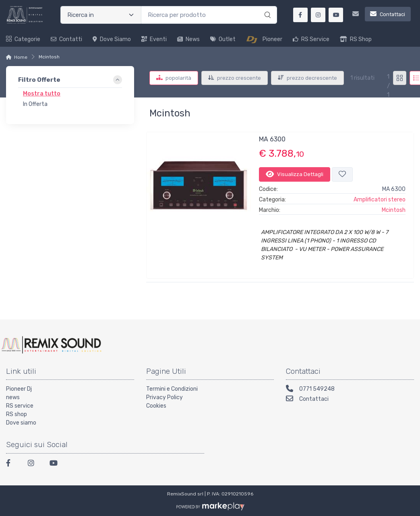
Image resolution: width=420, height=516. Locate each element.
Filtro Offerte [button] (39, 80)
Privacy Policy (164, 397)
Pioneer (264, 39)
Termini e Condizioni (172, 389)
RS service (20, 406)
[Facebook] (12, 464)
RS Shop (356, 39)
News (188, 39)
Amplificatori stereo (380, 200)
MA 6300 (272, 139)
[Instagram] (34, 464)
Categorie (23, 39)
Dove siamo (112, 39)
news (13, 397)
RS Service (311, 39)
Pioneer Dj (19, 389)
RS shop (17, 414)
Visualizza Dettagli (295, 174)
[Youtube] (56, 464)
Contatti (66, 39)
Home (21, 57)
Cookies (156, 406)
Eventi (154, 39)
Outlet (223, 39)
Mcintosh (394, 210)
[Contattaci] (379, 15)
